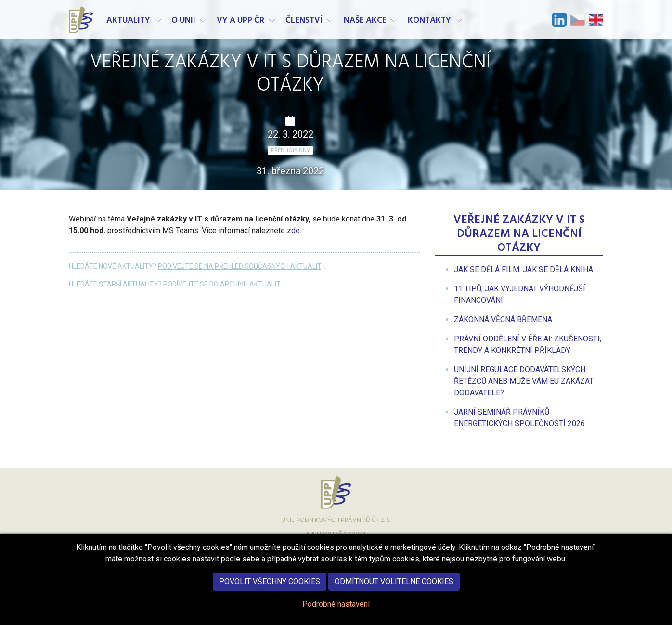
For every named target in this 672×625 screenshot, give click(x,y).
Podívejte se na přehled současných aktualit (239, 266)
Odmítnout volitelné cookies (394, 589)
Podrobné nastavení (336, 612)
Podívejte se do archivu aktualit (222, 284)
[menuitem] (523, 269)
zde (293, 230)
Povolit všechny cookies (270, 589)
